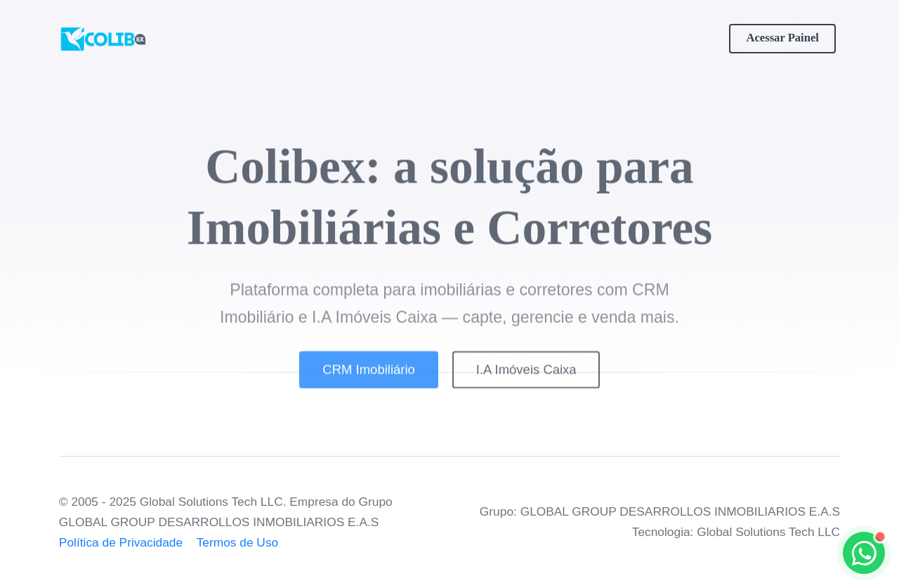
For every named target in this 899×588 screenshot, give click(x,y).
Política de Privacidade (121, 542)
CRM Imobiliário (368, 376)
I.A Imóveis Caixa (526, 376)
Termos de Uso (238, 542)
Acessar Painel (782, 38)
